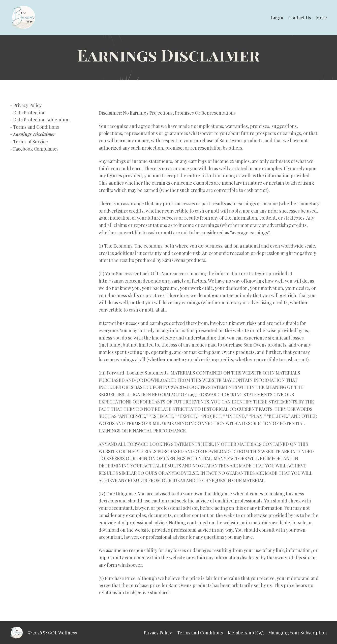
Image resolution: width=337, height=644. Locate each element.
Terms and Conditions (36, 127)
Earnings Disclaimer (34, 134)
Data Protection (29, 113)
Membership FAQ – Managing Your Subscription (277, 633)
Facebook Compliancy (36, 149)
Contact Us (300, 18)
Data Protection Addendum (41, 120)
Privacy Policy (27, 105)
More (321, 18)
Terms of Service (30, 142)
